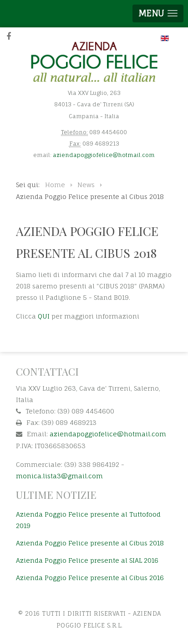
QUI (44, 316)
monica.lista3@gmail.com (59, 476)
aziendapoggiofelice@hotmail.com (104, 155)
